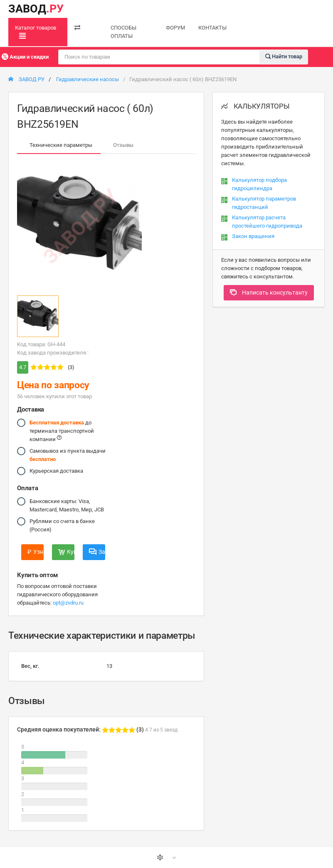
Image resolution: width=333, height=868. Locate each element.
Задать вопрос (97, 552)
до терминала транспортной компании (62, 430)
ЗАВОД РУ (26, 79)
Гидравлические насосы (88, 79)
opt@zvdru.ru (68, 603)
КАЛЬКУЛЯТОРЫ (255, 106)
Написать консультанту (269, 293)
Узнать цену (36, 552)
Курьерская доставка (56, 471)
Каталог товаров (36, 32)
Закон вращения (253, 236)
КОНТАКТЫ (212, 28)
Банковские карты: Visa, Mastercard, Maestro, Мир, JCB (67, 505)
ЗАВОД (36, 9)
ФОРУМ (175, 28)
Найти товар (284, 56)
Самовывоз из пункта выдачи (68, 455)
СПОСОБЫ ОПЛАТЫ (123, 32)
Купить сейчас (66, 552)
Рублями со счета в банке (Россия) (62, 525)
